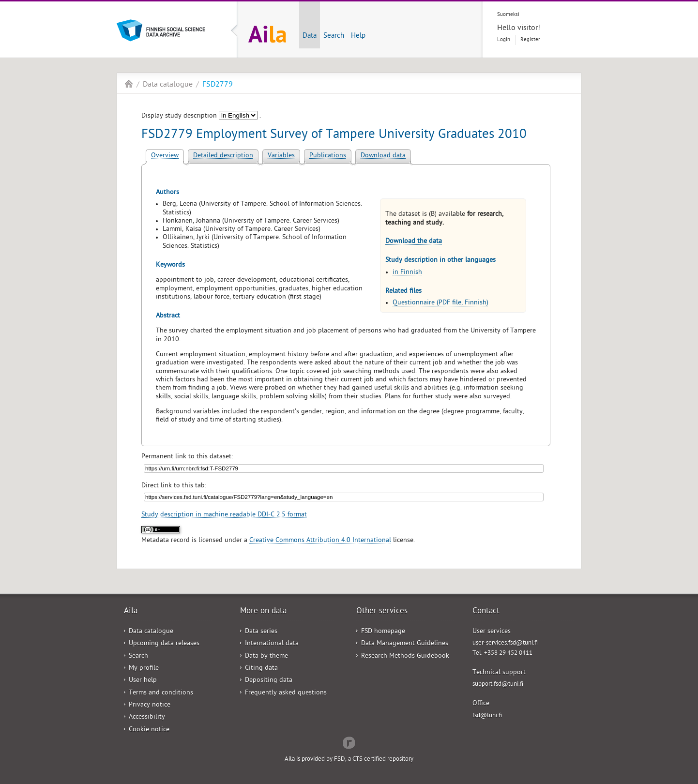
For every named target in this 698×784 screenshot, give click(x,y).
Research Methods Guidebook (405, 656)
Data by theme (266, 656)
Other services (382, 612)
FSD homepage (383, 632)
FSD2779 (218, 85)
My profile (144, 669)
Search (334, 36)
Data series (261, 632)
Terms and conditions (161, 693)
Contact (486, 612)
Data (310, 36)
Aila (129, 84)
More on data (263, 612)
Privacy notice (150, 705)
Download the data (414, 242)
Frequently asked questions (286, 693)
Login (504, 40)
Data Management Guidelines (405, 644)
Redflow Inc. (349, 742)
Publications (328, 156)
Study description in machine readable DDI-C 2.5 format (224, 515)
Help (358, 36)
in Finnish (407, 273)
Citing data (261, 669)
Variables (281, 156)
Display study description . (201, 116)
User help (143, 681)
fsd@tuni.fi (487, 716)
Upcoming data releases (164, 644)
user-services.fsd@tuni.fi (505, 643)
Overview (165, 156)
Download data (383, 156)
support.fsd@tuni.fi (498, 685)
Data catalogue (168, 85)
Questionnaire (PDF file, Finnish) (440, 303)
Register (530, 40)
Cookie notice (149, 730)
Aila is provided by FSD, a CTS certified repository (349, 760)
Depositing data (269, 681)
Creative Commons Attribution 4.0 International (320, 541)
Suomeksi (508, 15)
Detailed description (223, 156)
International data (272, 644)
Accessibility (147, 717)
